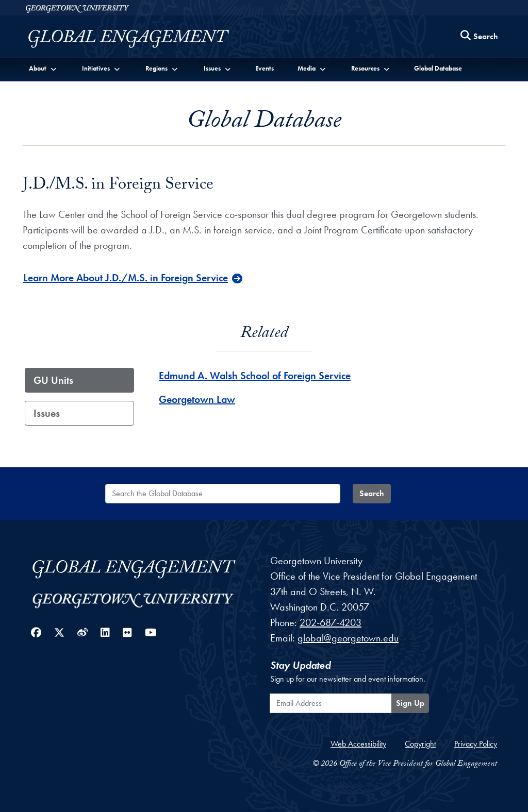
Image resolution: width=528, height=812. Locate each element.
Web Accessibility (358, 744)
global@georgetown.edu (348, 638)
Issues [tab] (47, 413)
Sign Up (410, 703)
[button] (43, 68)
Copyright (420, 744)
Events (265, 68)
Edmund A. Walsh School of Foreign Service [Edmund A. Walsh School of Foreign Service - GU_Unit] (255, 376)
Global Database (438, 68)
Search (372, 493)
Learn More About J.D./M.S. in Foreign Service (126, 278)
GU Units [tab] (53, 380)
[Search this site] (480, 37)
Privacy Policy (476, 744)
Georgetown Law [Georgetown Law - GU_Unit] (197, 399)
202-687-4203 (331, 622)
